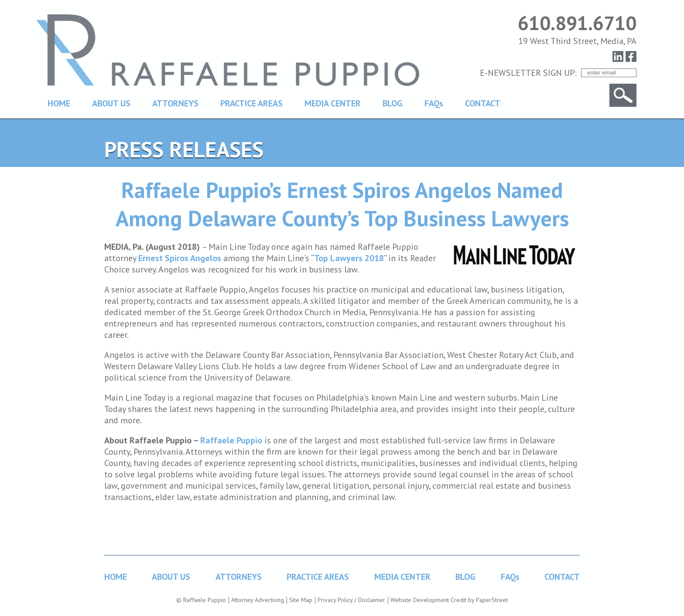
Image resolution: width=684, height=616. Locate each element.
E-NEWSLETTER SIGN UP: (528, 73)
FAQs (434, 103)
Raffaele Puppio (231, 440)
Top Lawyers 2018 (349, 258)
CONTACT (483, 103)
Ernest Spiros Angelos (180, 258)
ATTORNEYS (175, 103)
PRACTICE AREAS (251, 103)
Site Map (301, 600)
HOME (59, 103)
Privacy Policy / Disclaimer (351, 600)
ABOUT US (111, 103)
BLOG (393, 103)
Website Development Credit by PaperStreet (449, 600)
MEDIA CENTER (333, 103)
